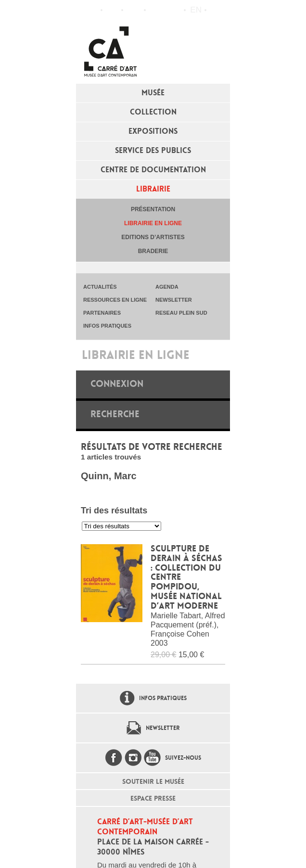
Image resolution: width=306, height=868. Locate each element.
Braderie (153, 251)
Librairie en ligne (153, 223)
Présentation (153, 209)
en (196, 10)
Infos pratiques (134, 10)
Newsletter (163, 728)
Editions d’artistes (153, 237)
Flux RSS (155, 10)
